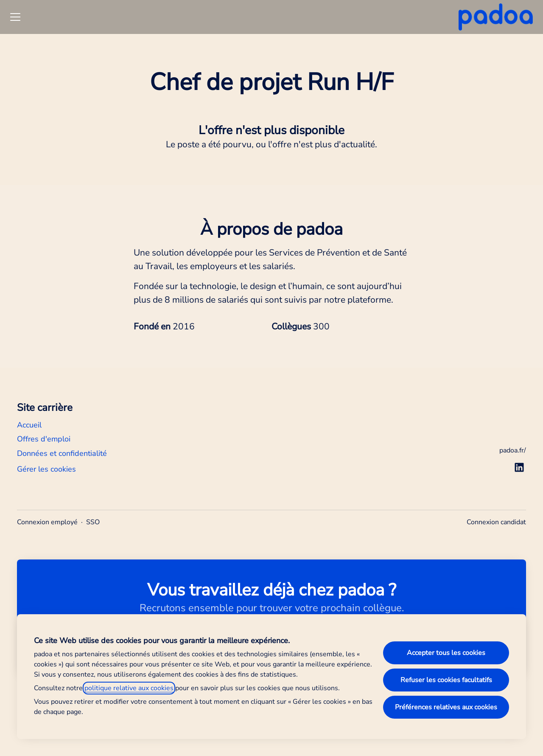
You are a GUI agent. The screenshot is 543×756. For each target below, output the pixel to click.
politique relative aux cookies (129, 688)
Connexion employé (47, 522)
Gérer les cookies (46, 469)
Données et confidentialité (62, 453)
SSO (93, 522)
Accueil (29, 425)
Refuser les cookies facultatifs (446, 680)
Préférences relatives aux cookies (446, 707)
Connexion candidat (496, 522)
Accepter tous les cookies (446, 653)
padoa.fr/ (513, 450)
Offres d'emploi (44, 439)
